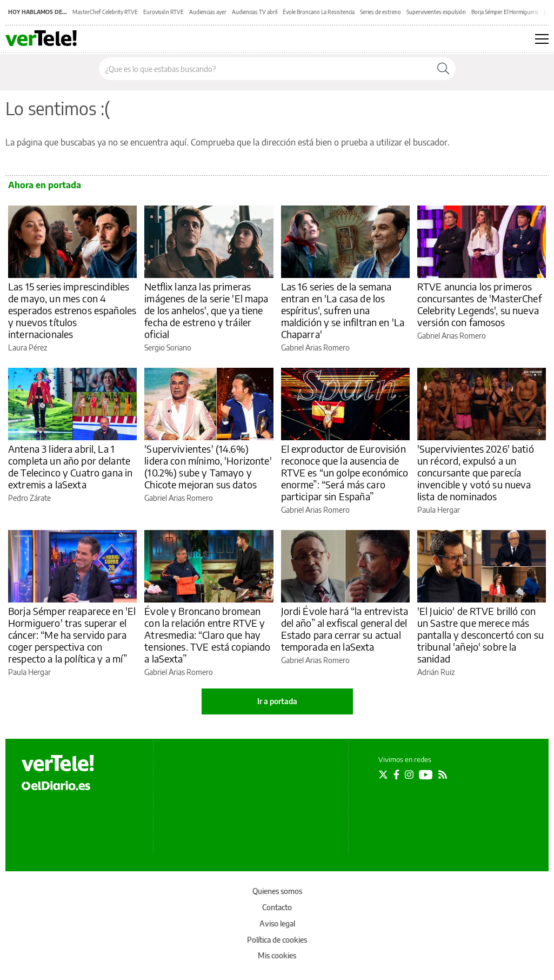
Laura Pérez (28, 347)
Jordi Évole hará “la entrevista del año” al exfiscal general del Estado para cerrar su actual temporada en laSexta (345, 629)
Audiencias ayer (208, 12)
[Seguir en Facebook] (396, 774)
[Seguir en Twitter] (383, 774)
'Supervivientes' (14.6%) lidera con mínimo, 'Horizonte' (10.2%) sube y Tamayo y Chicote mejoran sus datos (208, 466)
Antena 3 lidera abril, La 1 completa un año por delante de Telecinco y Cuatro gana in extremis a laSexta (70, 466)
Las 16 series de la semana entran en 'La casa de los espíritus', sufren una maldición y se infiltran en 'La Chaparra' (343, 310)
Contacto (277, 907)
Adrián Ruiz (436, 672)
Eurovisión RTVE (163, 12)
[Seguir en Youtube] (426, 774)
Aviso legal (277, 923)
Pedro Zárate (29, 498)
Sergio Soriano (168, 347)
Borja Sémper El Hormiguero (505, 12)
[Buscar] (443, 69)
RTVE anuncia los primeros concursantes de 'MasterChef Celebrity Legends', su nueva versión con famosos (479, 304)
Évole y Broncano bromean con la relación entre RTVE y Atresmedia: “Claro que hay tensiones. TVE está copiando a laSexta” (207, 635)
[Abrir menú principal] (542, 39)
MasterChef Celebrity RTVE (105, 12)
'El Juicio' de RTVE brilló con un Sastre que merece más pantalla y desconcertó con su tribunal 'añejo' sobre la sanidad (480, 635)
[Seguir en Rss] (443, 774)
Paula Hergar (439, 510)
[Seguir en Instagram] (409, 774)
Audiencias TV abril (255, 12)
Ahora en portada (45, 185)
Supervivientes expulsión (436, 12)
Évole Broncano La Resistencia (319, 12)
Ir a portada (277, 701)
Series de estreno (381, 12)
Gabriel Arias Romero (315, 347)
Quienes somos (277, 891)
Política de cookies (277, 940)
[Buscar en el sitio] (265, 69)
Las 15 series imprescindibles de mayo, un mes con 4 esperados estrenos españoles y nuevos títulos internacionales (72, 310)
